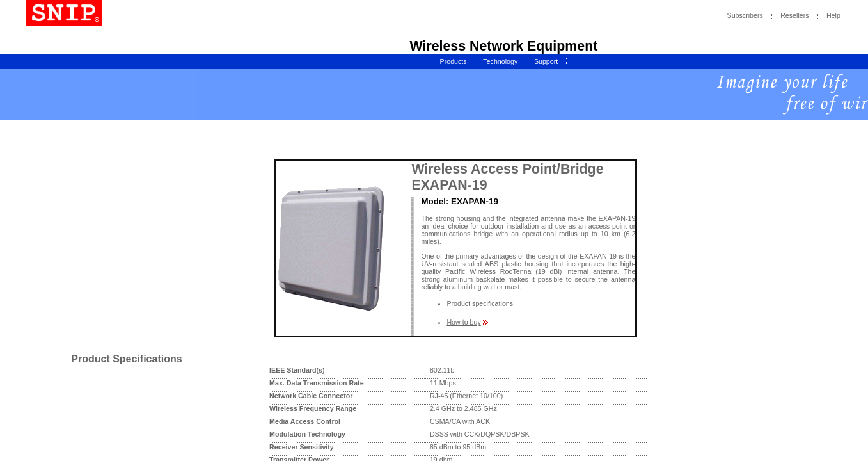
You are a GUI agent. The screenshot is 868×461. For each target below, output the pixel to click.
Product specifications (480, 303)
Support (546, 61)
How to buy (463, 322)
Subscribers (745, 16)
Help (833, 16)
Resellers (794, 16)
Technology (500, 61)
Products (454, 61)
